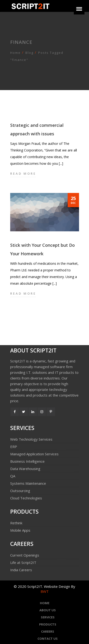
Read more (23, 174)
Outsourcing (20, 491)
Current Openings (25, 555)
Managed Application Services (34, 454)
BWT (45, 591)
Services (48, 617)
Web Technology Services (31, 439)
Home (15, 53)
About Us (48, 610)
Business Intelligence (27, 461)
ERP (14, 447)
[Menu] (79, 9)
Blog (29, 53)
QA (13, 476)
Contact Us (48, 639)
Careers (48, 631)
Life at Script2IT (23, 562)
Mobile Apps (20, 530)
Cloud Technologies (26, 498)
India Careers (21, 570)
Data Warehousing (25, 469)
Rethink (16, 523)
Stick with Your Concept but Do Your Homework (42, 249)
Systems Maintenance (28, 483)
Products (48, 624)
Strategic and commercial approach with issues (37, 129)
